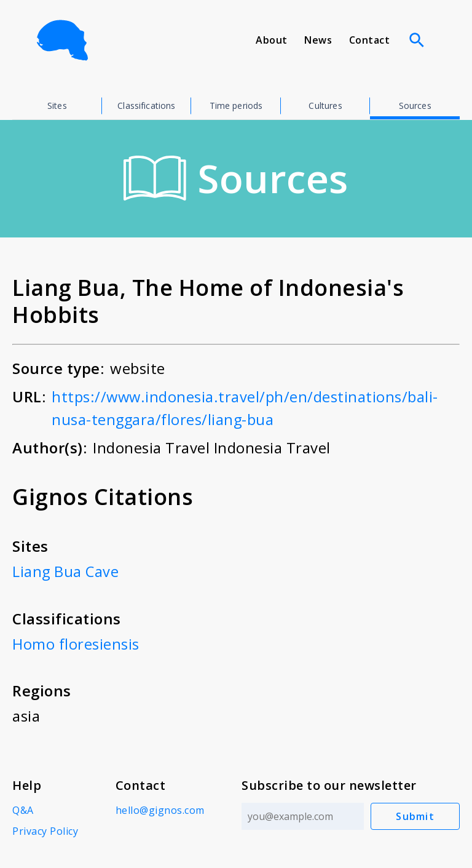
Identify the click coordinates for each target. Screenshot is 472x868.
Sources (415, 106)
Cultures (325, 106)
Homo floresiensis (76, 643)
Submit (416, 815)
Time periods (236, 106)
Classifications (146, 106)
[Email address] (303, 815)
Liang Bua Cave (66, 571)
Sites (57, 106)
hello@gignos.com (159, 809)
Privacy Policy (45, 830)
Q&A (23, 809)
